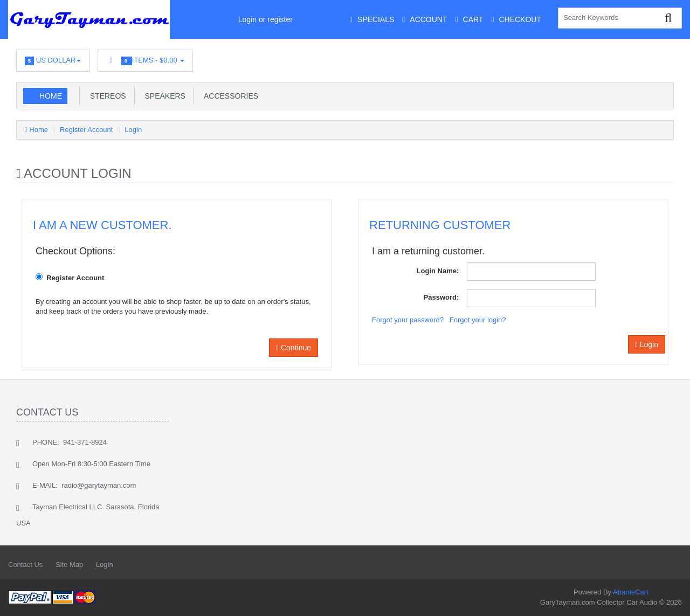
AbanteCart (631, 592)
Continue (294, 348)
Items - (145, 61)
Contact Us (25, 565)
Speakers (163, 96)
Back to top (672, 599)
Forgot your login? (478, 320)
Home (51, 96)
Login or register (265, 19)
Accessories (229, 96)
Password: (441, 297)
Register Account (86, 130)
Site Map (69, 565)
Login (133, 130)
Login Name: (438, 271)
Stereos (106, 96)
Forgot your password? (408, 320)
